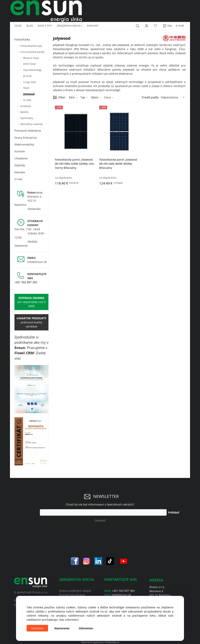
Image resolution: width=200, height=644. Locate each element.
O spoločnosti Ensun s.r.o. (31, 592)
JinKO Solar (30, 64)
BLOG (30, 26)
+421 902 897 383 (26, 282)
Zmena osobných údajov (75, 591)
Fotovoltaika (22, 39)
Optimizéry (27, 118)
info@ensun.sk (37, 262)
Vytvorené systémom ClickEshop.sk (100, 642)
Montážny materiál (31, 124)
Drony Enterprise (26, 138)
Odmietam (86, 628)
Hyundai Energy (33, 70)
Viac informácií (69, 620)
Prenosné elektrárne (28, 131)
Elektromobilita (24, 144)
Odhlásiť (100, 520)
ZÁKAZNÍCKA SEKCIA (69, 26)
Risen (26, 88)
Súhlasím (37, 628)
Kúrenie (20, 151)
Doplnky (20, 165)
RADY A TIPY (45, 26)
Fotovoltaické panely (32, 52)
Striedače (26, 106)
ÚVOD (18, 26)
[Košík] (167, 26)
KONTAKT (93, 26)
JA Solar (28, 76)
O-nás (18, 179)
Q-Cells (27, 100)
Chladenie (21, 158)
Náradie (20, 172)
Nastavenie (62, 628)
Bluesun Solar (31, 58)
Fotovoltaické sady (31, 46)
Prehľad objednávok (72, 595)
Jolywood (29, 94)
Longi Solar (30, 82)
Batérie (24, 112)
